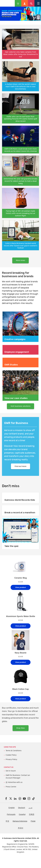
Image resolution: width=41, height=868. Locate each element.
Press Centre (11, 787)
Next (39, 16)
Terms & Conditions (14, 751)
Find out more (20, 466)
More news (20, 260)
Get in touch (11, 771)
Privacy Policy (11, 759)
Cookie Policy (11, 755)
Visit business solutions (20, 406)
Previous (2, 16)
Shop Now (21, 728)
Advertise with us (15, 782)
